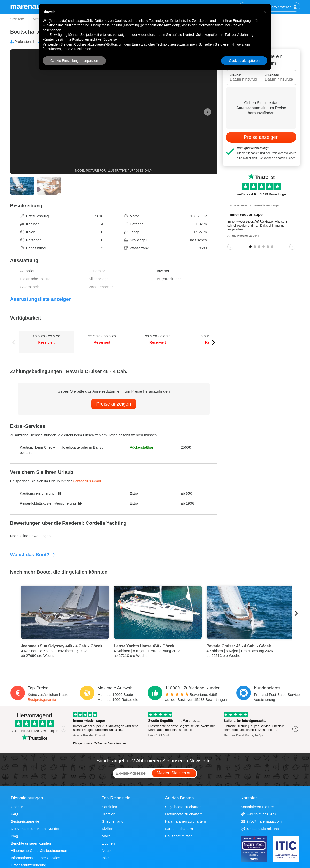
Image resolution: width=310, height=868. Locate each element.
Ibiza (106, 858)
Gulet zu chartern (179, 829)
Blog (15, 836)
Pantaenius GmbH (88, 481)
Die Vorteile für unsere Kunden (36, 829)
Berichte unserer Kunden (31, 843)
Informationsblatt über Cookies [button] (221, 25)
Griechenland (112, 821)
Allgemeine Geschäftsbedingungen (39, 850)
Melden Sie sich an (174, 773)
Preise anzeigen (113, 404)
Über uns (18, 807)
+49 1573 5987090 (259, 814)
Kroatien (108, 814)
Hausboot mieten (179, 836)
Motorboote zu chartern (184, 814)
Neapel (108, 850)
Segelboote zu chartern (184, 807)
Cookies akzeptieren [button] (244, 61)
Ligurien (108, 843)
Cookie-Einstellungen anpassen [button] (74, 61)
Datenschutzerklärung (29, 865)
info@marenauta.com (261, 821)
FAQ (15, 814)
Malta (106, 836)
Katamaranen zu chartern (185, 821)
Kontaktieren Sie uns (257, 807)
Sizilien (108, 829)
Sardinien (109, 807)
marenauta (29, 6)
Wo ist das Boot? (33, 555)
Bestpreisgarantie (42, 700)
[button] (265, 12)
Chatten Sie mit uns (260, 829)
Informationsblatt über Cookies (35, 858)
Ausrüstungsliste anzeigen (41, 299)
